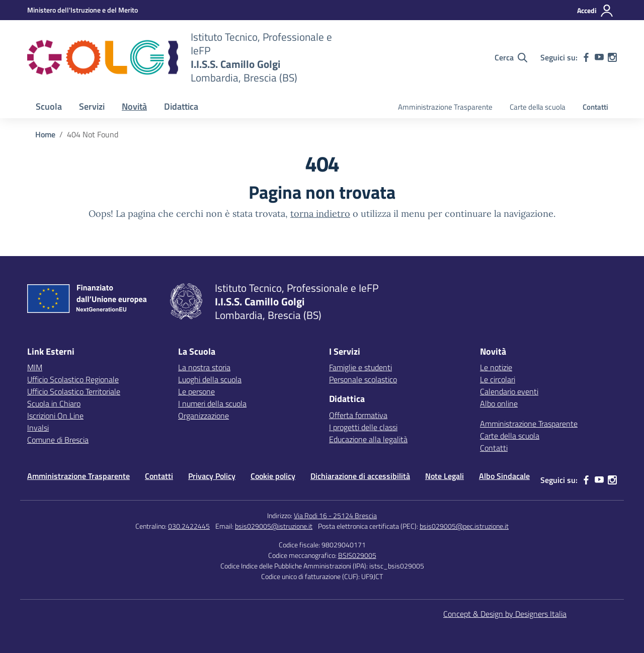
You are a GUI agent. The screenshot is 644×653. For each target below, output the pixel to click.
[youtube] (599, 57)
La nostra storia (204, 367)
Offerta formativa (358, 415)
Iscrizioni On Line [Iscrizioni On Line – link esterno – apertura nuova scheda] (55, 416)
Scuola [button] (49, 106)
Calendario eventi (509, 391)
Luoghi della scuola (210, 379)
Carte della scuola (538, 107)
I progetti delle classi (363, 427)
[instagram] (612, 57)
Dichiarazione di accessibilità (360, 476)
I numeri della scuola (212, 403)
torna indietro (320, 214)
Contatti (595, 107)
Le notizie (496, 367)
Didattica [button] (181, 106)
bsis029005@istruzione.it (274, 526)
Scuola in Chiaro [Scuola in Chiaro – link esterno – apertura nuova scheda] (54, 403)
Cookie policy (273, 476)
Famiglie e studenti (360, 367)
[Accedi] (595, 11)
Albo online (499, 403)
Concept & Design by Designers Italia (505, 614)
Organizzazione (204, 416)
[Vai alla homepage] (103, 57)
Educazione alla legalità (368, 439)
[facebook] (586, 57)
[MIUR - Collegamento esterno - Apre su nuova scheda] (83, 10)
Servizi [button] (92, 106)
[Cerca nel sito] (511, 57)
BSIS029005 (357, 555)
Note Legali (445, 476)
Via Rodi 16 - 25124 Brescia (335, 515)
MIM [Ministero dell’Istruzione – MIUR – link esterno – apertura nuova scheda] (35, 367)
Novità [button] (134, 106)
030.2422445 (189, 526)
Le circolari (498, 379)
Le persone (196, 391)
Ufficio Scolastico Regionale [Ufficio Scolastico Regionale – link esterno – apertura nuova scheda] (73, 379)
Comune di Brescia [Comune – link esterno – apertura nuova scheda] (58, 440)
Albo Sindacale (504, 476)
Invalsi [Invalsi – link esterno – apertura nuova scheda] (38, 428)
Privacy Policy (212, 476)
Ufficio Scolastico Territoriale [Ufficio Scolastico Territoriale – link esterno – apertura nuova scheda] (74, 391)
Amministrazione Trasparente (445, 107)
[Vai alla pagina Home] (45, 134)
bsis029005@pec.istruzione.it (464, 526)
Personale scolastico (363, 379)
